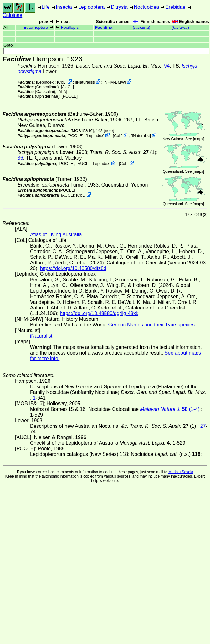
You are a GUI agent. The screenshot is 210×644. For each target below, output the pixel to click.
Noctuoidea (146, 7)
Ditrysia (119, 7)
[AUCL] (67, 87)
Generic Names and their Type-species (151, 325)
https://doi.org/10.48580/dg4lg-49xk (99, 313)
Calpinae (12, 15)
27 (203, 426)
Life (46, 7)
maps (199, 139)
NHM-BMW (115, 82)
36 (20, 158)
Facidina (104, 27)
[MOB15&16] (82, 131)
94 (167, 66)
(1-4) (170, 409)
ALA (62, 92)
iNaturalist (85, 82)
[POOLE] (70, 96)
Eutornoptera (36, 27)
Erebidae (175, 7)
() (141, 27)
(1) (123, 152)
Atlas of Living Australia (56, 235)
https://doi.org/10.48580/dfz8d (73, 268)
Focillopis (70, 27)
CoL (61, 82)
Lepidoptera (92, 7)
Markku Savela (181, 472)
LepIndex (46, 82)
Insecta (64, 7)
